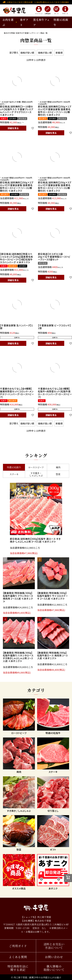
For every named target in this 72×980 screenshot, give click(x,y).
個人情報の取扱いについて (54, 968)
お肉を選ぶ (8, 22)
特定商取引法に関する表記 (18, 968)
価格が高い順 (45, 53)
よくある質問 (18, 957)
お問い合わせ (54, 957)
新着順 (59, 53)
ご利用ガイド (18, 946)
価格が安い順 (27, 53)
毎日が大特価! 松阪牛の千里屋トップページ (21, 33)
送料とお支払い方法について (54, 946)
